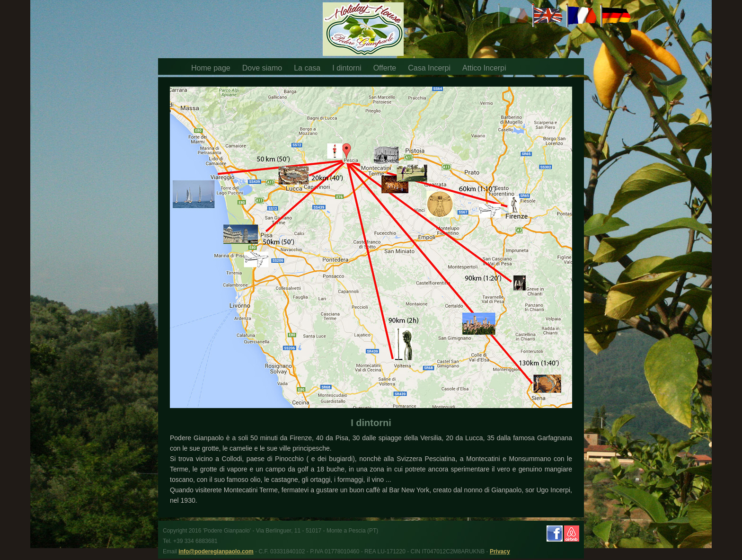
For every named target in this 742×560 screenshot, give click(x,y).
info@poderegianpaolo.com (216, 551)
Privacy (500, 551)
